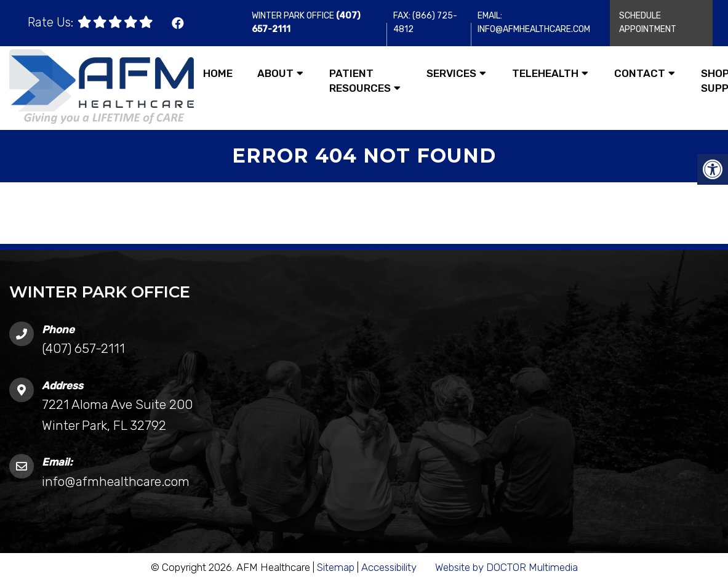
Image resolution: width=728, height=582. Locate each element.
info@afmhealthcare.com (116, 481)
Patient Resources (360, 81)
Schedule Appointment (648, 22)
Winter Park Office (294, 16)
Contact (640, 73)
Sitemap (336, 567)
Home (218, 73)
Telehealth (545, 73)
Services (451, 73)
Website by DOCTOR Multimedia (506, 567)
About (275, 73)
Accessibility (389, 567)
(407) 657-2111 (83, 348)
